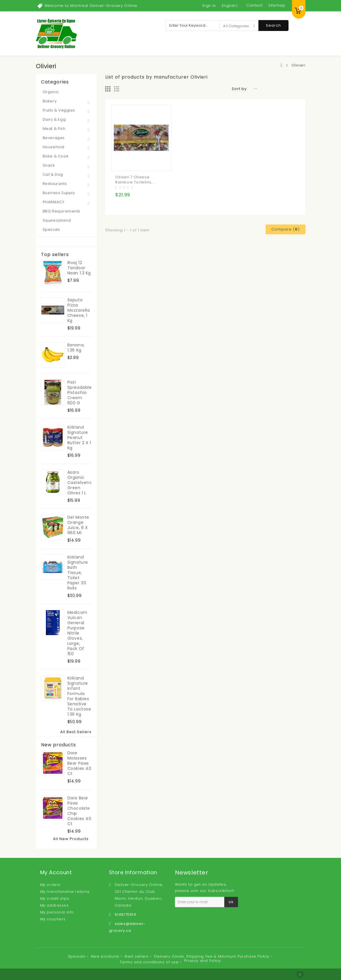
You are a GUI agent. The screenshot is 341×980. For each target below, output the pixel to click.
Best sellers (137, 956)
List (117, 89)
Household (54, 147)
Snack (49, 165)
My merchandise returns (65, 892)
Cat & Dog (53, 174)
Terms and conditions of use (150, 962)
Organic (51, 92)
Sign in (209, 6)
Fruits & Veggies (59, 110)
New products (59, 745)
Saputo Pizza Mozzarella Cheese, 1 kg (79, 310)
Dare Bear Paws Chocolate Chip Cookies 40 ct (79, 811)
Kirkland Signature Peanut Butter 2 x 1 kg (79, 438)
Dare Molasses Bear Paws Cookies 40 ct (79, 763)
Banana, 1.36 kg (76, 348)
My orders (50, 885)
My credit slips (55, 898)
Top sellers (55, 255)
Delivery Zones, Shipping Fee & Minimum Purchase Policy (212, 956)
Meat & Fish (54, 129)
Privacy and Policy (202, 961)
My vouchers (53, 919)
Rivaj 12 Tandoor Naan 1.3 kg (79, 268)
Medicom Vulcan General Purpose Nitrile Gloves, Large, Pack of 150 (77, 633)
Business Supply (59, 193)
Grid (108, 89)
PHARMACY (54, 202)
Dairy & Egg (54, 119)
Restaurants (55, 184)
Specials (51, 230)
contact (254, 5)
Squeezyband (57, 220)
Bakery (50, 101)
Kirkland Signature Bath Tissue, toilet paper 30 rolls (78, 573)
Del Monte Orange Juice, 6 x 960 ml (78, 525)
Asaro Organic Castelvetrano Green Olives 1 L (80, 483)
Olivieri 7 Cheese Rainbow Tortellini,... (135, 180)
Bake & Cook (56, 156)
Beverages (54, 138)
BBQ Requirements (62, 211)
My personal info (57, 912)
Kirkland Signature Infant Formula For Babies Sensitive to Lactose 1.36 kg (79, 696)
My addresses (54, 905)
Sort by (239, 89)
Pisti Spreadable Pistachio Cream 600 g (80, 393)
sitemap (277, 5)
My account (56, 872)
